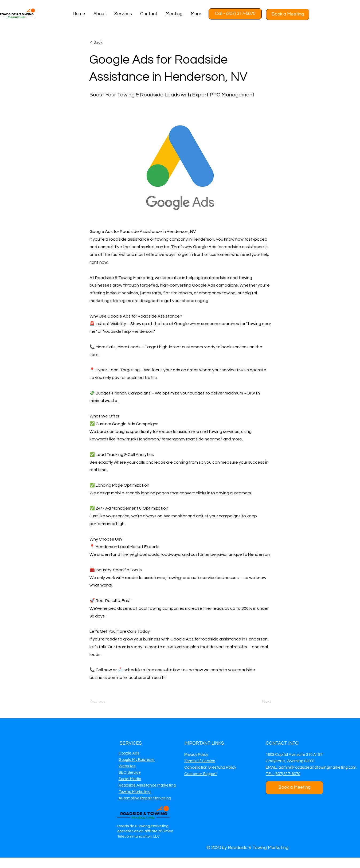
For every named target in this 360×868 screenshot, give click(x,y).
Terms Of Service (200, 761)
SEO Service (130, 773)
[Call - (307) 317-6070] (235, 14)
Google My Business (137, 760)
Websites (127, 766)
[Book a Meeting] (288, 14)
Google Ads (129, 753)
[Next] (258, 702)
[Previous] (107, 702)
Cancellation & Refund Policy (210, 767)
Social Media (130, 779)
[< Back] (107, 42)
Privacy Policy (196, 755)
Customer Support (201, 774)
